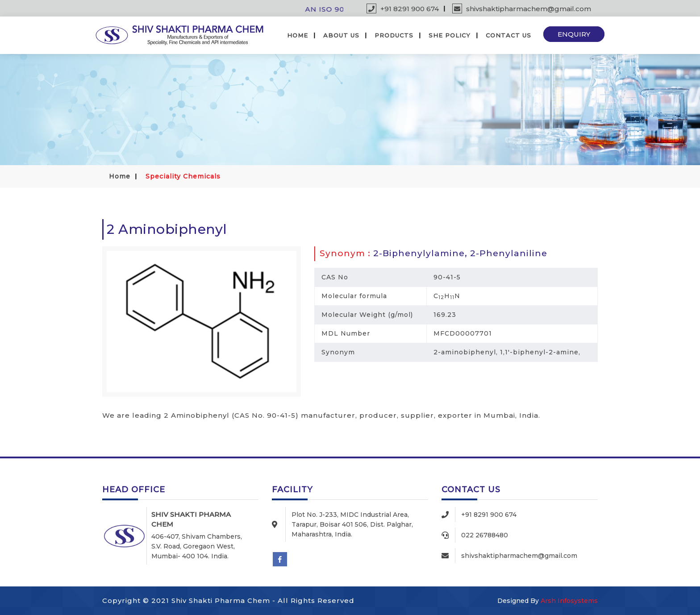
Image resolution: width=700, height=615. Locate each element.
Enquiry (574, 34)
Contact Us (508, 35)
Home (298, 35)
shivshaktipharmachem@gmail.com (522, 9)
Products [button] (394, 35)
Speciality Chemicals (183, 176)
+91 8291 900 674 (403, 9)
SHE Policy (450, 35)
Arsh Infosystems (569, 601)
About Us (341, 35)
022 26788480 (485, 535)
